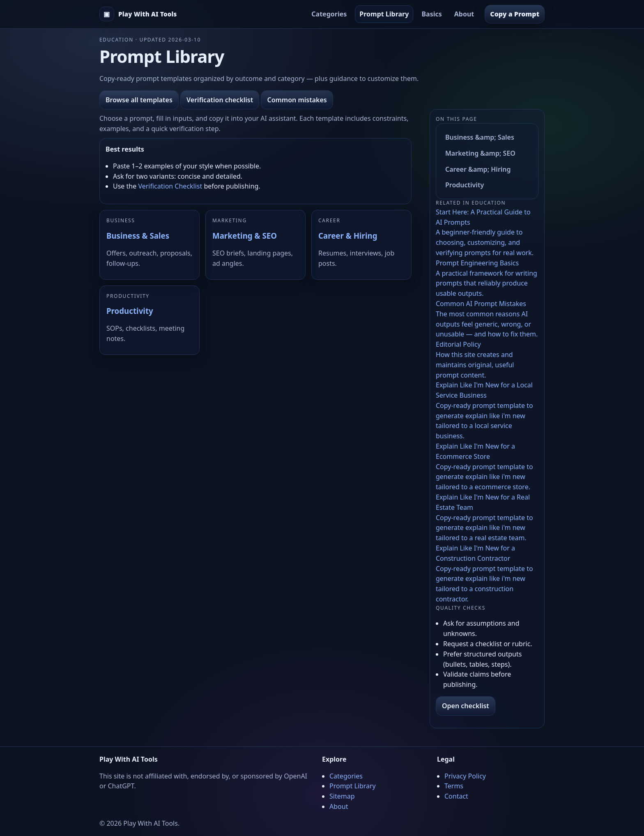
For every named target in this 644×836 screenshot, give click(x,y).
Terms (454, 786)
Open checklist (466, 706)
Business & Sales (138, 236)
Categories (329, 14)
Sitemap (342, 796)
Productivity (130, 311)
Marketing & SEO (245, 236)
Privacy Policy (465, 776)
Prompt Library (384, 14)
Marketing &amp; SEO (480, 153)
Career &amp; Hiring (478, 169)
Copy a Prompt (515, 14)
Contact (456, 796)
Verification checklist (220, 100)
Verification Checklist (170, 186)
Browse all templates (139, 100)
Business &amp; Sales (480, 137)
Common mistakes (297, 100)
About (464, 14)
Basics (431, 14)
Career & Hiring (348, 236)
